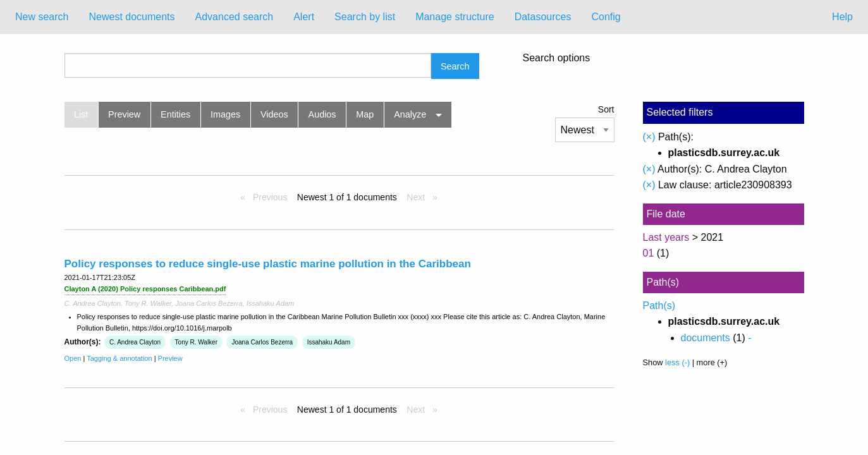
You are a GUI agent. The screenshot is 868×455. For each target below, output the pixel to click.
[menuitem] (42, 17)
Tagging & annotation (119, 358)
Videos (274, 114)
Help (842, 17)
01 (649, 253)
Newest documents (131, 17)
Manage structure (455, 17)
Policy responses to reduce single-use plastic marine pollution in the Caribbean (268, 264)
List (81, 114)
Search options (557, 58)
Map (365, 114)
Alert (304, 17)
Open (73, 358)
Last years (666, 237)
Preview (124, 114)
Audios (322, 114)
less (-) (677, 362)
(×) (649, 137)
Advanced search (235, 17)
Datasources (543, 17)
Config (606, 17)
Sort (606, 109)
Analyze (410, 114)
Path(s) (659, 306)
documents (706, 338)
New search (42, 17)
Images (225, 114)
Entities (175, 114)
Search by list (365, 17)
